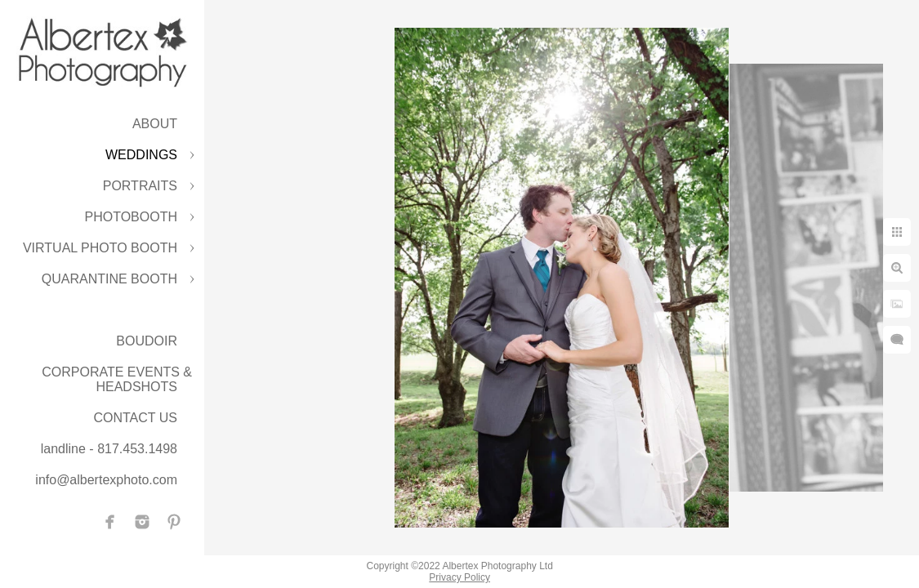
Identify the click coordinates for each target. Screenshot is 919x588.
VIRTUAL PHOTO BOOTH (100, 248)
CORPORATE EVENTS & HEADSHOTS (117, 379)
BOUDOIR (147, 341)
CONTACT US (135, 418)
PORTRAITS (140, 186)
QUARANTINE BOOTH (109, 279)
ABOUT (155, 124)
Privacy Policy (459, 577)
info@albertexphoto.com (106, 480)
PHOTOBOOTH (132, 217)
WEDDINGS (141, 155)
